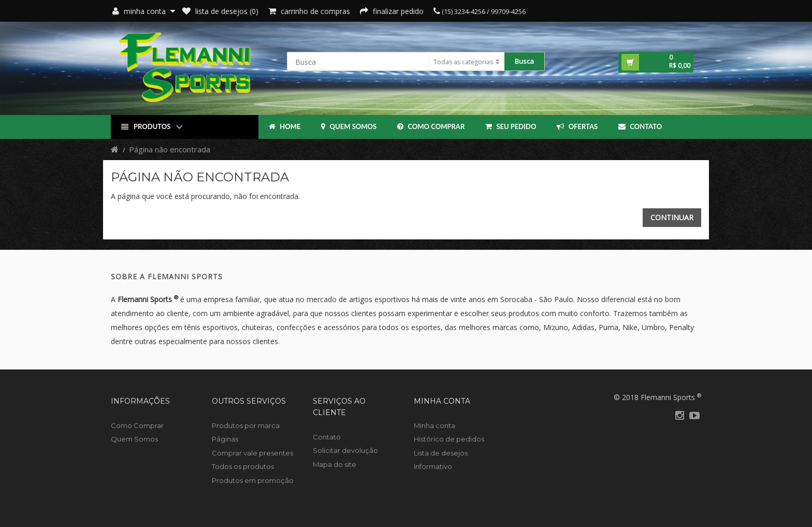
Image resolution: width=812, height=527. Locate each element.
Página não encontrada (170, 149)
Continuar (672, 217)
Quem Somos (349, 126)
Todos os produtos (243, 466)
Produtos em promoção (253, 480)
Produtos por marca (246, 425)
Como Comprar (431, 126)
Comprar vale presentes (252, 453)
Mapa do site (335, 464)
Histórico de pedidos (449, 439)
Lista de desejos (441, 453)
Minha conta (434, 425)
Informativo (433, 466)
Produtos (152, 127)
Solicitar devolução (345, 450)
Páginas (225, 439)
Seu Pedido (511, 126)
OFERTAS (577, 126)
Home (285, 126)
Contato (640, 126)
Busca (524, 61)
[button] (656, 62)
